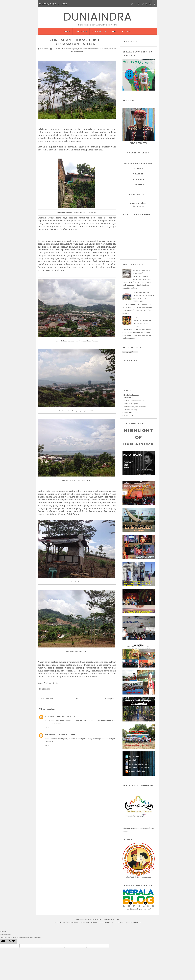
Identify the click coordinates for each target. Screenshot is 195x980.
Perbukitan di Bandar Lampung (91, 49)
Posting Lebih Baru (46, 698)
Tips (114, 32)
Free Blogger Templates (131, 922)
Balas (47, 727)
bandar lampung (71, 49)
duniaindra (50, 735)
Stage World (99, 32)
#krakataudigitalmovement (133, 401)
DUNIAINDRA (98, 16)
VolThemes (67, 922)
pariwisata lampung (130, 412)
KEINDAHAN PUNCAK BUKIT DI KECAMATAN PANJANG (77, 42)
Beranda (79, 698)
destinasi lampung (130, 409)
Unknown (49, 716)
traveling (112, 49)
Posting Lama (110, 698)
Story (106, 49)
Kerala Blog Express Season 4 (134, 406)
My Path (126, 32)
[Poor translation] (12, 941)
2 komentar (79, 51)
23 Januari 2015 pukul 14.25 (69, 735)
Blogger (116, 919)
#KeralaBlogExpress (131, 395)
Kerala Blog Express (131, 404)
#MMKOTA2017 (129, 398)
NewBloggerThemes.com (99, 922)
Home (67, 32)
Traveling (81, 32)
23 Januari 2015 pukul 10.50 (65, 716)
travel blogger (128, 415)
